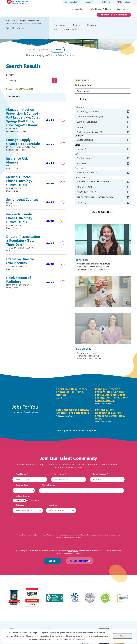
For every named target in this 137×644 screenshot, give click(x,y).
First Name (22, 456)
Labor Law (46, 610)
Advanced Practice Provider (65, 29)
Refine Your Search (95, 86)
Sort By (10, 75)
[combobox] (62, 493)
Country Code (22, 467)
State (88, 145)
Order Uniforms (49, 614)
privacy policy (41, 639)
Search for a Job (87, 413)
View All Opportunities (15, 28)
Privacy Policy (48, 607)
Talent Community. (67, 55)
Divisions (90, 169)
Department (91, 178)
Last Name (60, 456)
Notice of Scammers (50, 617)
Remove (17, 500)
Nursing (76, 25)
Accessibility (15, 617)
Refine (94, 99)
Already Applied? (72, 2)
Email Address (100, 456)
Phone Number (49, 467)
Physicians (92, 25)
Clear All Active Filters (108, 212)
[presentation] (68, 525)
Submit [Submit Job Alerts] (52, 543)
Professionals (60, 25)
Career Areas (123, 9)
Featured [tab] (16, 394)
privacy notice (73, 517)
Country (89, 136)
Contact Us (89, 2)
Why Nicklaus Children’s (101, 9)
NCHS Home (105, 2)
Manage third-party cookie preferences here (67, 639)
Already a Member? (78, 543)
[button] (74, 120)
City (87, 154)
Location (53, 487)
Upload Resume (23, 478)
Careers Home (78, 9)
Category (90, 107)
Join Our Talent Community (114, 15)
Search (58, 50)
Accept (123, 636)
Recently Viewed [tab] (32, 394)
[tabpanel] (92, 388)
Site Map (14, 614)
